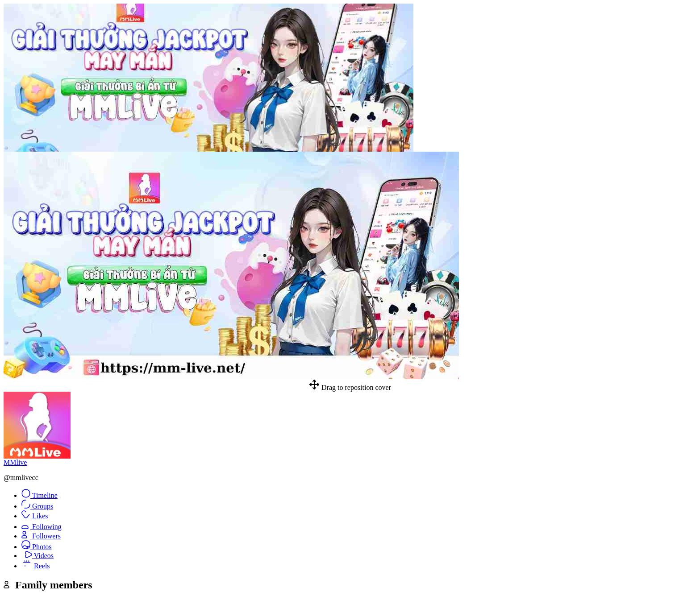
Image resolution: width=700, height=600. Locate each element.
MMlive (15, 462)
